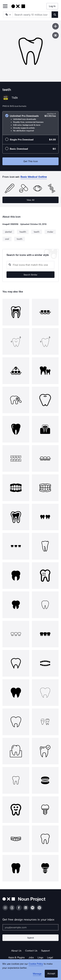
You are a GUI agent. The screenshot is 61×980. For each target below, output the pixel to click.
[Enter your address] (30, 927)
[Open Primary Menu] (5, 6)
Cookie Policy (36, 964)
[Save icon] (55, 26)
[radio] (30, 123)
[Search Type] (8, 15)
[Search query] (30, 265)
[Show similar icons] (55, 35)
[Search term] (32, 15)
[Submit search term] (55, 15)
